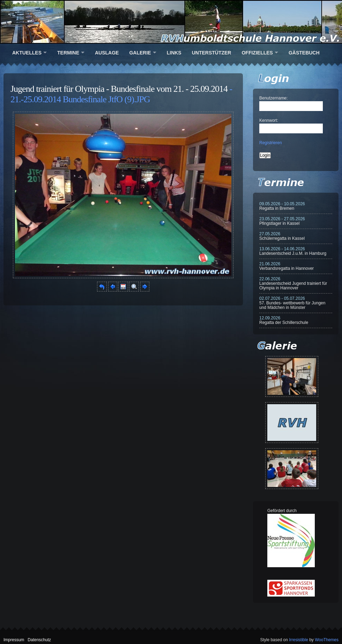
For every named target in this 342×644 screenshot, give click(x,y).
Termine (68, 53)
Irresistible (299, 640)
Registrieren (271, 143)
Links (174, 53)
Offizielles (257, 53)
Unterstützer (212, 53)
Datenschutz (39, 640)
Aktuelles (27, 53)
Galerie (140, 53)
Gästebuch (304, 53)
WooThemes (327, 640)
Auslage (107, 53)
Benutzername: (273, 98)
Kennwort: (269, 120)
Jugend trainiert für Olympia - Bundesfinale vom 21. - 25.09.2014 (119, 89)
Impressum (14, 640)
